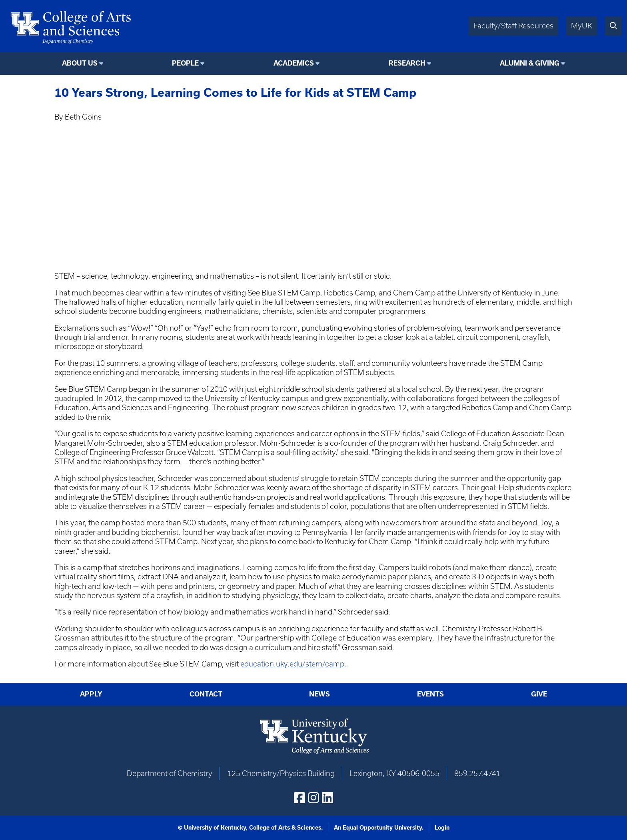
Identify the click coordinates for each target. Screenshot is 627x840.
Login (442, 828)
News (319, 694)
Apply (91, 694)
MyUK (582, 26)
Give (539, 694)
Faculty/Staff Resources (513, 26)
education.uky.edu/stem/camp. (293, 664)
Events (430, 694)
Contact (206, 694)
